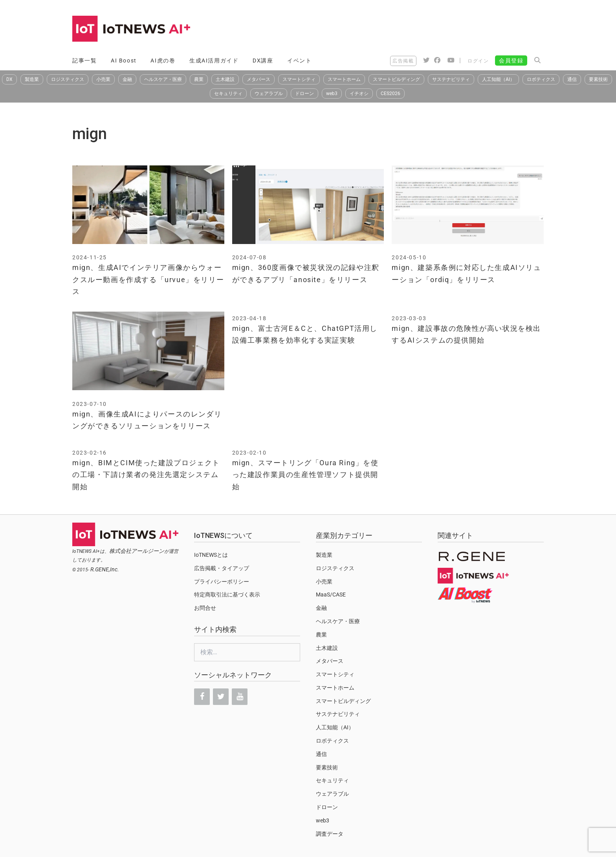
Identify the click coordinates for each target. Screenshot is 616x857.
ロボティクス (541, 79)
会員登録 (511, 61)
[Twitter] (221, 697)
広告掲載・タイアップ (222, 568)
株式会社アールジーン (137, 551)
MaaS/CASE (331, 595)
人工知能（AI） (498, 79)
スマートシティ (299, 79)
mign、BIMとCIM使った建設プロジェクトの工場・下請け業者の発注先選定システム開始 (146, 475)
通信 (572, 79)
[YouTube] (240, 697)
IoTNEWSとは (211, 555)
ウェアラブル (269, 94)
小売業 (103, 79)
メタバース (258, 79)
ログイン (478, 61)
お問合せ (205, 608)
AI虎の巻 (163, 61)
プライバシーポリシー (222, 582)
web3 (332, 94)
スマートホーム (344, 79)
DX (9, 79)
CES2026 (390, 94)
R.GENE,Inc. (105, 569)
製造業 (32, 79)
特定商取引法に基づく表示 (227, 595)
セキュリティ (228, 94)
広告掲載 (403, 61)
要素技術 (598, 79)
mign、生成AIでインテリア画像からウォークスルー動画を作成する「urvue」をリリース (148, 279)
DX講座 (263, 61)
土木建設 (225, 79)
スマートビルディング (396, 79)
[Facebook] (202, 697)
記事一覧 (84, 61)
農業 (199, 79)
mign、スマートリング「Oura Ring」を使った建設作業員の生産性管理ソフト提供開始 (305, 475)
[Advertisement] (401, 29)
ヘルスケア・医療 (163, 79)
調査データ (330, 834)
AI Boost (124, 61)
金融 (127, 79)
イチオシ (359, 94)
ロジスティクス (68, 79)
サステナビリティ (451, 79)
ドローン (304, 94)
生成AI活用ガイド (214, 61)
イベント (299, 61)
